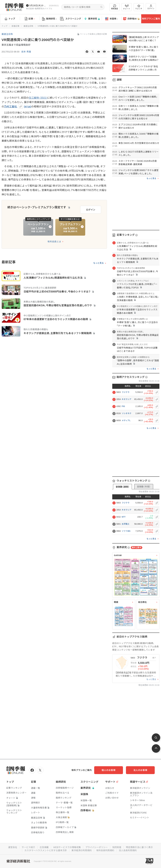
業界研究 (92, 19)
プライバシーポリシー (97, 847)
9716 (28, 107)
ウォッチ (139, 7)
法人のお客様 (141, 770)
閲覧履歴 (115, 7)
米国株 (112, 19)
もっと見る (99, 263)
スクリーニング (71, 19)
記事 (30, 19)
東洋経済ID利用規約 (82, 850)
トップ (10, 19)
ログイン (151, 7)
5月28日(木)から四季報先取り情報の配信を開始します (38, 5)
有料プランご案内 (151, 19)
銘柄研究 (49, 19)
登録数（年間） (144, 487)
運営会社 (12, 847)
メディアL (126, 420)
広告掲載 (44, 847)
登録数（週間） (122, 487)
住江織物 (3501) (38, 98)
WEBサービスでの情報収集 (67, 847)
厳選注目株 (28, 26)
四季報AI (131, 19)
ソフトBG (126, 531)
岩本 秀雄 (26, 52)
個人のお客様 (109, 770)
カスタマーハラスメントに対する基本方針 (46, 850)
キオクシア (126, 399)
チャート (127, 7)
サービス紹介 (28, 847)
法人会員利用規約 (128, 850)
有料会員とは (54, 242)
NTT (124, 517)
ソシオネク (127, 413)
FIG (123, 406)
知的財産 (117, 847)
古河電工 (126, 524)
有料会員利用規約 (105, 850)
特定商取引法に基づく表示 (139, 847)
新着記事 (15, 26)
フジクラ (126, 392)
